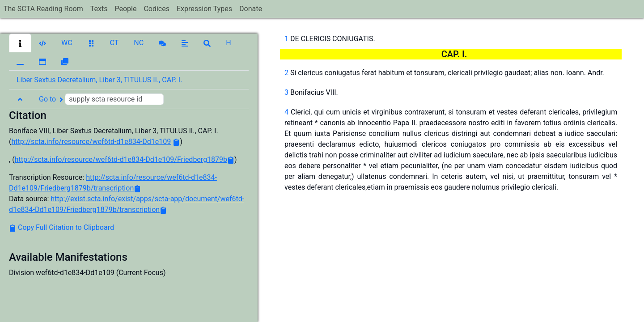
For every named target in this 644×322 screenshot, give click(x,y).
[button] (20, 43)
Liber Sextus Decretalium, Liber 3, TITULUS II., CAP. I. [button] (99, 80)
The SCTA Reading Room (43, 9)
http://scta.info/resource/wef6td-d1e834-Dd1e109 (91, 142)
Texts (99, 9)
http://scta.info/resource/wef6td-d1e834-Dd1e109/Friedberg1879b (121, 159)
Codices (157, 9)
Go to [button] (101, 99)
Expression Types (204, 9)
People (125, 9)
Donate (251, 9)
